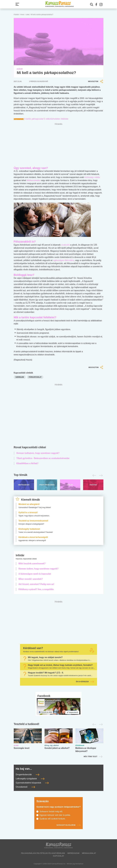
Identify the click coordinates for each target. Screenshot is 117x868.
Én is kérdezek (85, 682)
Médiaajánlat (89, 853)
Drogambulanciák (28, 774)
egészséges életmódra (64, 260)
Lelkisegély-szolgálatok (30, 779)
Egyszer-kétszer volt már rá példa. (55, 815)
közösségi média (92, 177)
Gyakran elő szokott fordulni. (52, 819)
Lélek (27, 15)
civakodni (65, 245)
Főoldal (16, 15)
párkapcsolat (35, 377)
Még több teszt (91, 757)
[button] (96, 5)
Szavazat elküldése (69, 825)
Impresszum (73, 853)
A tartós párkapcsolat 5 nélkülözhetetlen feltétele (46, 119)
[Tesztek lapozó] (59, 724)
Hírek (22, 15)
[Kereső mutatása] (92, 5)
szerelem (20, 377)
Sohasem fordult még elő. (51, 811)
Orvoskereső (25, 787)
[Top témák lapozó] (59, 475)
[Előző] (94, 475)
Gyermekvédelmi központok (32, 783)
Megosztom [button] (96, 81)
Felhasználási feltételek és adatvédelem (43, 853)
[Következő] (100, 475)
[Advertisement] (59, 415)
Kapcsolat (58, 856)
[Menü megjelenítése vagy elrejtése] (17, 4)
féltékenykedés (33, 180)
